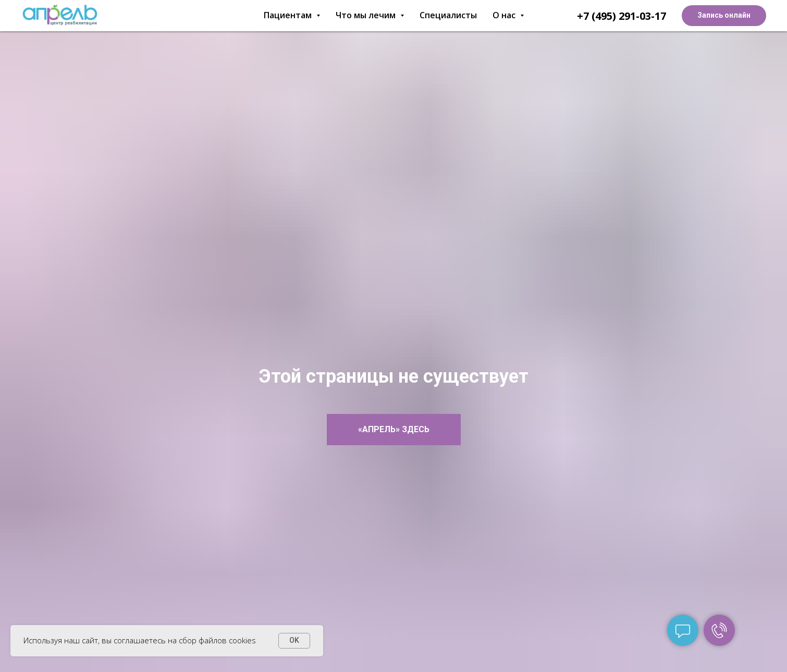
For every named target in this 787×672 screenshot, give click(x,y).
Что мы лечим (370, 15)
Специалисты (448, 15)
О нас (508, 15)
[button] (724, 16)
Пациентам (292, 15)
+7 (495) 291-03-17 (622, 16)
